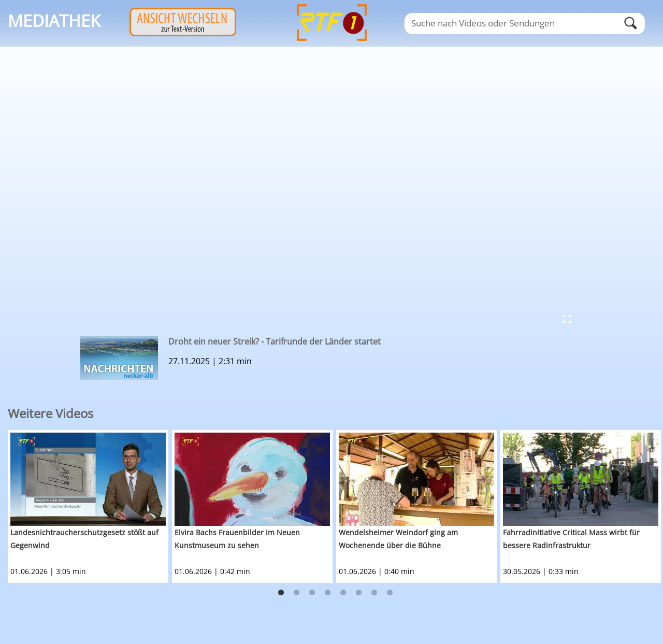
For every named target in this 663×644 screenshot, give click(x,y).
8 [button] (390, 593)
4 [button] (328, 593)
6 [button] (359, 593)
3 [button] (312, 593)
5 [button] (343, 593)
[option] (90, 506)
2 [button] (297, 593)
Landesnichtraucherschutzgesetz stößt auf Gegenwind (84, 539)
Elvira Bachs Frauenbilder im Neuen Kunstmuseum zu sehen (237, 539)
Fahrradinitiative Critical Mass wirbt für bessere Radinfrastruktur (571, 539)
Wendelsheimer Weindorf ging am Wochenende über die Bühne (398, 539)
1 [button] (281, 593)
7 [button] (374, 593)
